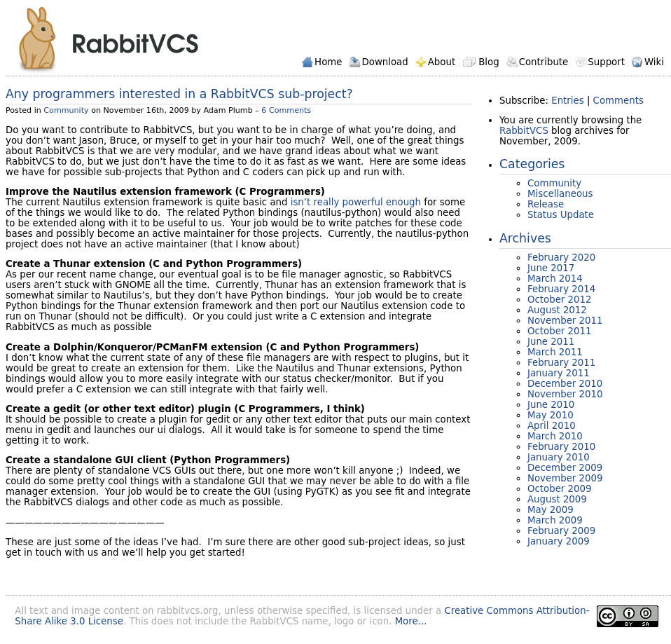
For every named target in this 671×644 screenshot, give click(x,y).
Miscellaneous (560, 194)
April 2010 (552, 426)
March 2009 (555, 520)
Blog (489, 62)
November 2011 (565, 321)
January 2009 (559, 541)
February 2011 (561, 363)
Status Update (561, 215)
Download (385, 62)
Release (546, 204)
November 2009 (565, 478)
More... (411, 621)
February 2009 (561, 531)
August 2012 (557, 310)
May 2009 (551, 510)
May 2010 (551, 415)
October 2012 (560, 300)
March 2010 (555, 436)
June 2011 (551, 342)
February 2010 (561, 447)
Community (66, 110)
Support (606, 62)
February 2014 (561, 289)
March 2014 (555, 279)
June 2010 (551, 405)
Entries (567, 101)
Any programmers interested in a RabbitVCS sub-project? (179, 94)
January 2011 (559, 373)
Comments (618, 101)
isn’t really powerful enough (356, 202)
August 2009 (557, 499)
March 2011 (555, 352)
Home (328, 62)
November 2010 (565, 394)
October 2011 (560, 331)
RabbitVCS (108, 40)
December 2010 (565, 384)
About (442, 62)
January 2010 (559, 457)
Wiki (654, 62)
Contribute (544, 62)
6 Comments (286, 110)
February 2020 (561, 258)
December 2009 (565, 468)
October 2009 (560, 489)
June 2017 (551, 268)
